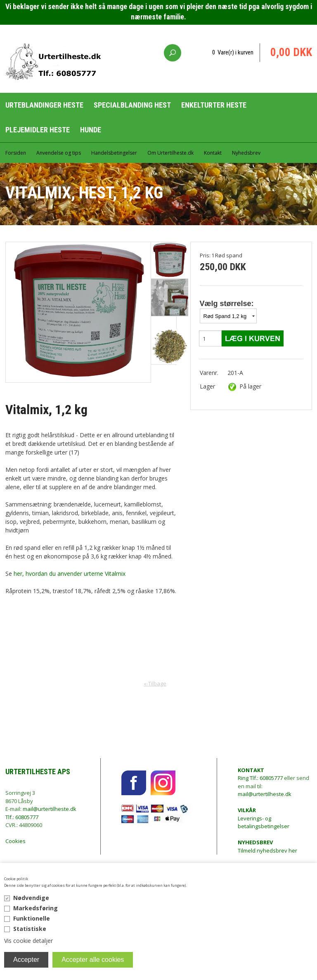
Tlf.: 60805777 (22, 817)
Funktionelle (32, 918)
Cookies (15, 841)
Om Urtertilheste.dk (170, 153)
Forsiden (16, 153)
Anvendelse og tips (59, 153)
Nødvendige (31, 898)
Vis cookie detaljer (28, 941)
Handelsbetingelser (114, 153)
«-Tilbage (155, 683)
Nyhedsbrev (246, 153)
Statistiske (30, 929)
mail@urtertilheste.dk (50, 809)
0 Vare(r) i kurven (233, 52)
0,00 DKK (291, 52)
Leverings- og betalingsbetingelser (264, 818)
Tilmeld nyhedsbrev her (267, 846)
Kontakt (213, 153)
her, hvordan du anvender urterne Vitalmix (70, 574)
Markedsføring (35, 908)
